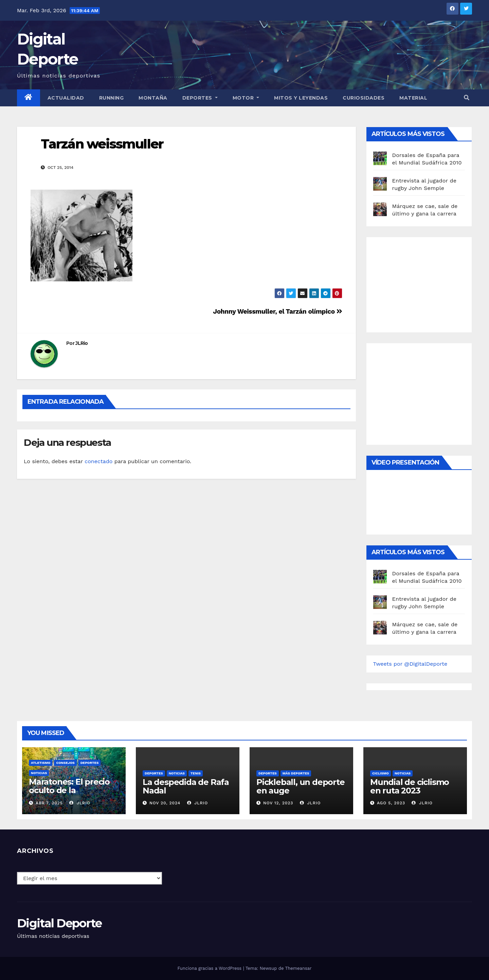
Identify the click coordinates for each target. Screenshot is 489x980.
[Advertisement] (424, 283)
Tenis (196, 773)
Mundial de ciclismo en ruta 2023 (410, 786)
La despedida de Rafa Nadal (186, 786)
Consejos (65, 763)
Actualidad (66, 98)
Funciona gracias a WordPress (210, 968)
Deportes (200, 98)
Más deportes (296, 773)
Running (112, 98)
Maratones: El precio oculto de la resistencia (69, 790)
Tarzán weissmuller (102, 144)
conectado (98, 461)
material (413, 98)
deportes (90, 763)
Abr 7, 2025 (49, 803)
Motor (246, 98)
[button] (467, 98)
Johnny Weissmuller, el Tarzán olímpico (277, 311)
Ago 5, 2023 (391, 803)
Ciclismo (381, 773)
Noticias (39, 773)
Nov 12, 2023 (278, 803)
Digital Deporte (59, 923)
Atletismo (41, 763)
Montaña (153, 98)
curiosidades (364, 98)
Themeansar (298, 968)
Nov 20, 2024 (165, 803)
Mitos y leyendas (301, 98)
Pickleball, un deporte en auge (301, 786)
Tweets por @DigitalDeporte (410, 664)
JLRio (82, 343)
